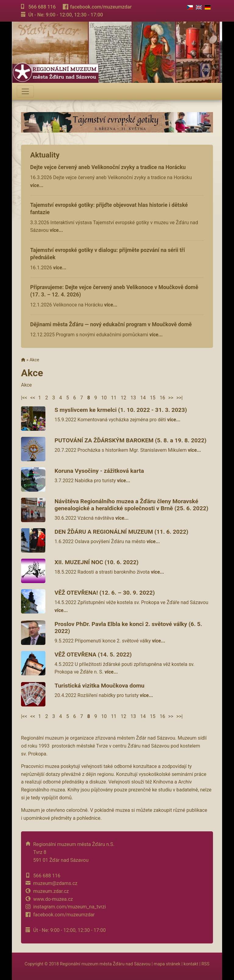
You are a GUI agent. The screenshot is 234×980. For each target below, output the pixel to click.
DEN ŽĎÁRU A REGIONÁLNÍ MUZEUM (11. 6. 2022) (121, 532)
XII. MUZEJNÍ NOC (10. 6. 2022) (97, 562)
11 (114, 398)
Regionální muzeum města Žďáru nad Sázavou (105, 964)
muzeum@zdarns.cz (55, 883)
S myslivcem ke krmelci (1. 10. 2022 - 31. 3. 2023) (121, 410)
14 (143, 398)
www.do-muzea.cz (53, 899)
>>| (180, 398)
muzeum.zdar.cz (51, 891)
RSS (205, 964)
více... (37, 185)
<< (33, 398)
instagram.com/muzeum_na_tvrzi (69, 907)
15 (153, 398)
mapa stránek (167, 964)
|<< (24, 398)
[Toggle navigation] (25, 91)
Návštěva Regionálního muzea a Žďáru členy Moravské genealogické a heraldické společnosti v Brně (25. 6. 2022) (131, 505)
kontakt (191, 964)
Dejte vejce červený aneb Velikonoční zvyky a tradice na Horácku (108, 167)
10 (104, 398)
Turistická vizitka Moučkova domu (99, 686)
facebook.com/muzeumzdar (101, 7)
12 (123, 398)
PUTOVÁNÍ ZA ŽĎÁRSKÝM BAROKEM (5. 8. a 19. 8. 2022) (130, 440)
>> (171, 398)
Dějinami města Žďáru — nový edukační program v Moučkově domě (111, 324)
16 (162, 398)
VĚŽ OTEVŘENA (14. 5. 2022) (93, 655)
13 (133, 398)
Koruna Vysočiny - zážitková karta (99, 471)
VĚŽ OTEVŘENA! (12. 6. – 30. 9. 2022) (105, 593)
